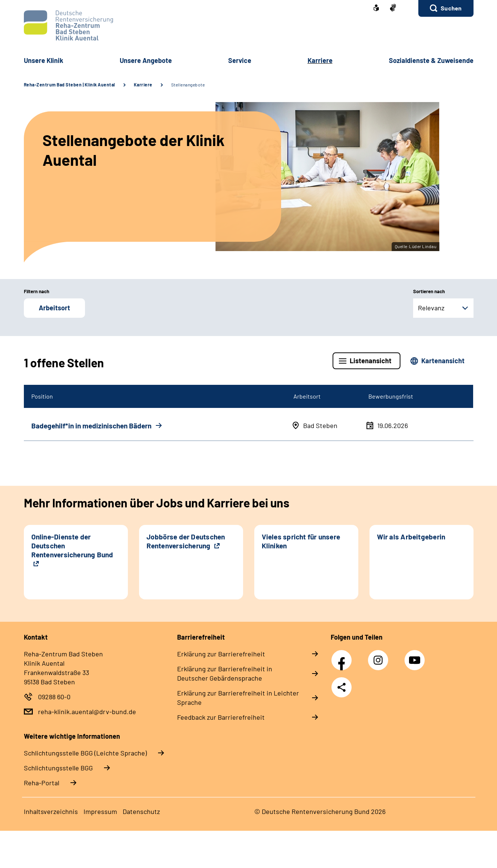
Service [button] (240, 60)
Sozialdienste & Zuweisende (431, 60)
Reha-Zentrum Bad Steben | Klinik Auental (70, 85)
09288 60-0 (54, 697)
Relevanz (431, 308)
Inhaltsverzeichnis (51, 811)
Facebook (343, 656)
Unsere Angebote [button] (146, 60)
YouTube (416, 656)
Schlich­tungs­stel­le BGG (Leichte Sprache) (85, 753)
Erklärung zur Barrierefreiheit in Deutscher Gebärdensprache (225, 673)
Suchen (451, 8)
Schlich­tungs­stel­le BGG (58, 768)
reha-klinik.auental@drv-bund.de (87, 712)
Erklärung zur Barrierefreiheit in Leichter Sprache (238, 698)
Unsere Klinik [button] (44, 60)
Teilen (342, 687)
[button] (446, 8)
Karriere (143, 85)
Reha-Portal (42, 783)
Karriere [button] (320, 60)
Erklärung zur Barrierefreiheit (221, 654)
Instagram (380, 656)
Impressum (100, 811)
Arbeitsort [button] (54, 308)
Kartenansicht (443, 361)
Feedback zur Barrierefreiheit (221, 717)
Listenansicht (371, 361)
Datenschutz (141, 811)
